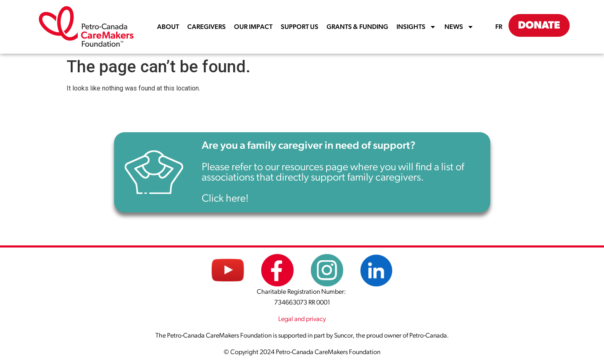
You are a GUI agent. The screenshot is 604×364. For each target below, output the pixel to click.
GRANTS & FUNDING (357, 27)
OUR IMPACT (253, 27)
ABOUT (168, 27)
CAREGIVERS (207, 27)
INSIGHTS (416, 27)
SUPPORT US (300, 27)
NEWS (459, 27)
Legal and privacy (302, 319)
